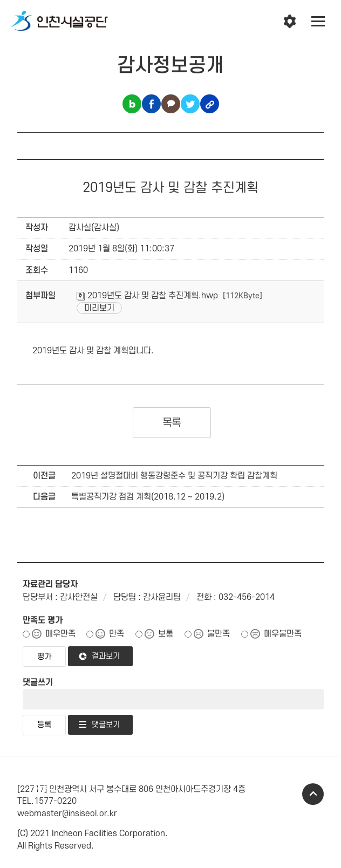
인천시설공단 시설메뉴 (290, 22)
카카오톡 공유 (171, 104)
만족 (117, 634)
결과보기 (106, 656)
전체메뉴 (318, 22)
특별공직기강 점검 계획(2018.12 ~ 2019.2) (148, 497)
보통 (166, 634)
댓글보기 (106, 725)
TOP (313, 794)
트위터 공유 (190, 104)
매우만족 (60, 634)
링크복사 (210, 104)
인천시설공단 (59, 22)
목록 (172, 423)
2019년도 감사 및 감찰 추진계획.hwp (147, 296)
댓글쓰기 (38, 682)
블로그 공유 (132, 104)
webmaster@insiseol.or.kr (67, 814)
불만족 (219, 634)
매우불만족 (283, 634)
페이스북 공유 (151, 104)
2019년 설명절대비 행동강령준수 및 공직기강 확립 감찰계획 (174, 476)
